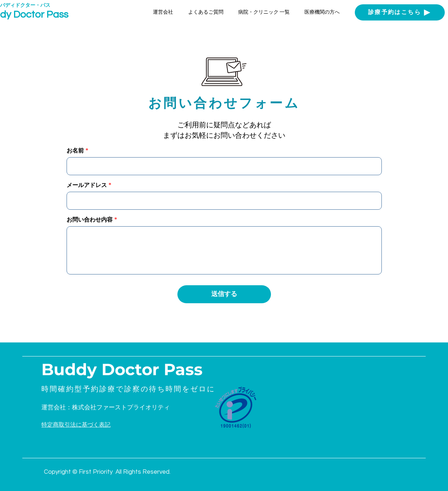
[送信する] (224, 294)
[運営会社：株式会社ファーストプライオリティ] (113, 408)
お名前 (75, 151)
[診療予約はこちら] (400, 12)
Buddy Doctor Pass (122, 369)
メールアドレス (87, 185)
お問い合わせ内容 (90, 220)
